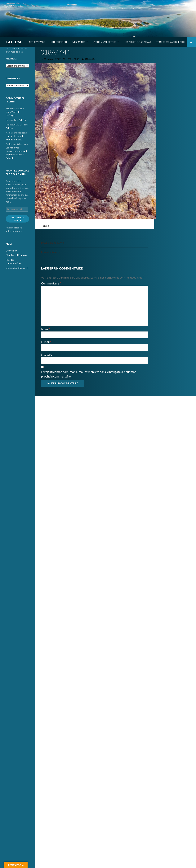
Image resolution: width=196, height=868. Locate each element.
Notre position (58, 42)
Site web (47, 354)
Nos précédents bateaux (138, 42)
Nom (45, 329)
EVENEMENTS (78, 42)
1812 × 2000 (73, 59)
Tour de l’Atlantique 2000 (170, 42)
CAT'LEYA (14, 42)
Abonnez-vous (18, 219)
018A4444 (90, 59)
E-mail (46, 342)
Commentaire (51, 283)
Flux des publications (16, 255)
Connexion (11, 251)
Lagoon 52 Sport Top (105, 42)
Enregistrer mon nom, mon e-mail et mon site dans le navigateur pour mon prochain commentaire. (89, 374)
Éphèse (23, 120)
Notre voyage (37, 42)
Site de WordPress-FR (17, 268)
